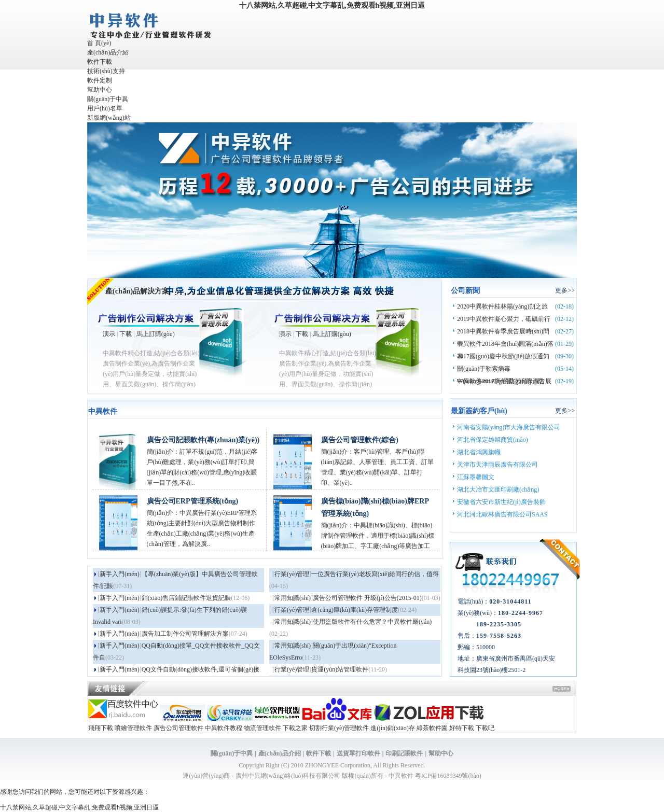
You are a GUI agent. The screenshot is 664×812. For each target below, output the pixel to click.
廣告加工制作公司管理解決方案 (185, 634)
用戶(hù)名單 (105, 108)
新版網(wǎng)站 (109, 118)
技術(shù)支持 (106, 71)
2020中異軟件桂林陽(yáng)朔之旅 (502, 306)
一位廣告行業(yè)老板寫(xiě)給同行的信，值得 (375, 574)
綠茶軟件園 (432, 728)
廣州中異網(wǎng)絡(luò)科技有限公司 (288, 776)
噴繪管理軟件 (133, 728)
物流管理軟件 (262, 728)
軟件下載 (100, 62)
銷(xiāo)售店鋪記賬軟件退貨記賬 (186, 598)
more (562, 690)
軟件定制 (100, 80)
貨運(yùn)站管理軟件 (340, 669)
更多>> (565, 290)
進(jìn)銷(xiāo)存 (392, 728)
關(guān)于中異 (108, 99)
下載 (126, 334)
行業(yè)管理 (292, 574)
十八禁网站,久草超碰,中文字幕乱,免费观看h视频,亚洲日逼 (332, 5)
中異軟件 (401, 776)
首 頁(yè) (99, 43)
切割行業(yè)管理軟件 (339, 728)
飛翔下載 (101, 728)
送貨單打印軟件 (358, 753)
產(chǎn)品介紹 (108, 52)
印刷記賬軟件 (404, 753)
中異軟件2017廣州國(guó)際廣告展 (504, 381)
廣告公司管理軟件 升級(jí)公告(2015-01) (367, 598)
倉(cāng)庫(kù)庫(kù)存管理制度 (355, 610)
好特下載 (462, 728)
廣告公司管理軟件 (178, 728)
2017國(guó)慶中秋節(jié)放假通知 (503, 356)
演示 (109, 334)
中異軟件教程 (224, 728)
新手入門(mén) (120, 574)
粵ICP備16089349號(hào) (448, 776)
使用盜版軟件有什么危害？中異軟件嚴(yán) (372, 622)
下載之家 (295, 728)
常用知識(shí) (293, 598)
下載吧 (485, 728)
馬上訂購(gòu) (156, 334)
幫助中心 (100, 90)
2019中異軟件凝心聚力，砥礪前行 (504, 319)
